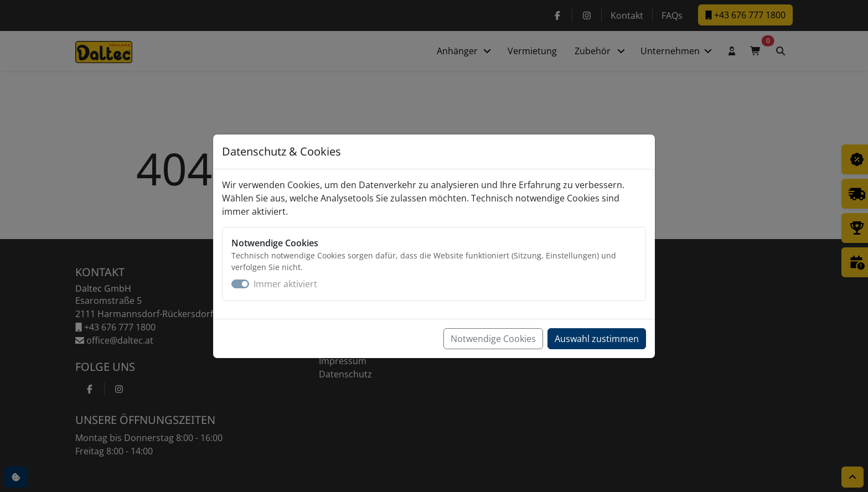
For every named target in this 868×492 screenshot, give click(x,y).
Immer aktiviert (285, 284)
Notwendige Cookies (493, 339)
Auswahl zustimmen (597, 339)
